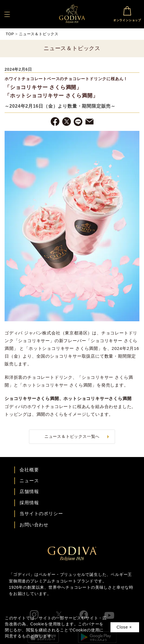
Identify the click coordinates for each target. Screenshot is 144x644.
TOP (10, 34)
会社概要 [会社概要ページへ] (29, 470)
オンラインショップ (127, 13)
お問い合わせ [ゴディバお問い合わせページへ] (34, 525)
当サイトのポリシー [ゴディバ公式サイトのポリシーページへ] (41, 514)
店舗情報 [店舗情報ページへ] (29, 492)
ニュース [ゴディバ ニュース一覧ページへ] (29, 481)
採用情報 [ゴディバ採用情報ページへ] (29, 503)
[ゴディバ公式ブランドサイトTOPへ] (72, 559)
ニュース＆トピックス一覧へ (72, 436)
